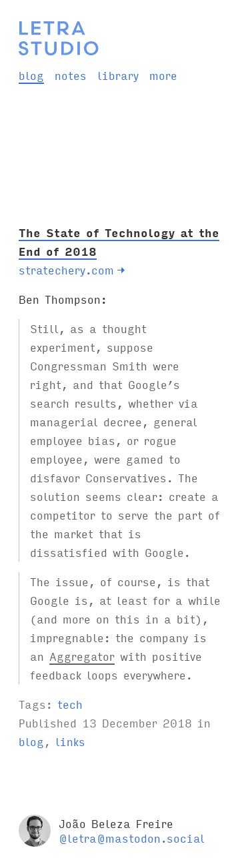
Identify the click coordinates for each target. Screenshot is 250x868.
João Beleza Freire (116, 823)
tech (70, 704)
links (70, 741)
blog (31, 75)
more (163, 75)
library (118, 75)
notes (71, 75)
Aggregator (82, 656)
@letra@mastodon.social (132, 838)
